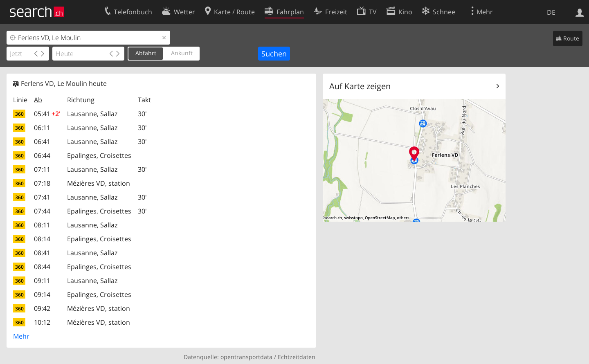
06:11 (42, 128)
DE (551, 12)
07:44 (42, 211)
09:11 (42, 281)
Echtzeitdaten (297, 357)
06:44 (42, 155)
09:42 (42, 308)
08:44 (42, 267)
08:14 (42, 239)
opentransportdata (246, 357)
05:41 (47, 114)
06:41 (42, 142)
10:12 (42, 322)
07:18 (42, 183)
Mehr (21, 336)
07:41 (42, 197)
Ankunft (182, 53)
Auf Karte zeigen (360, 86)
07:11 (42, 169)
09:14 (42, 294)
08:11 (42, 225)
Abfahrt (146, 53)
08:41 (42, 253)
